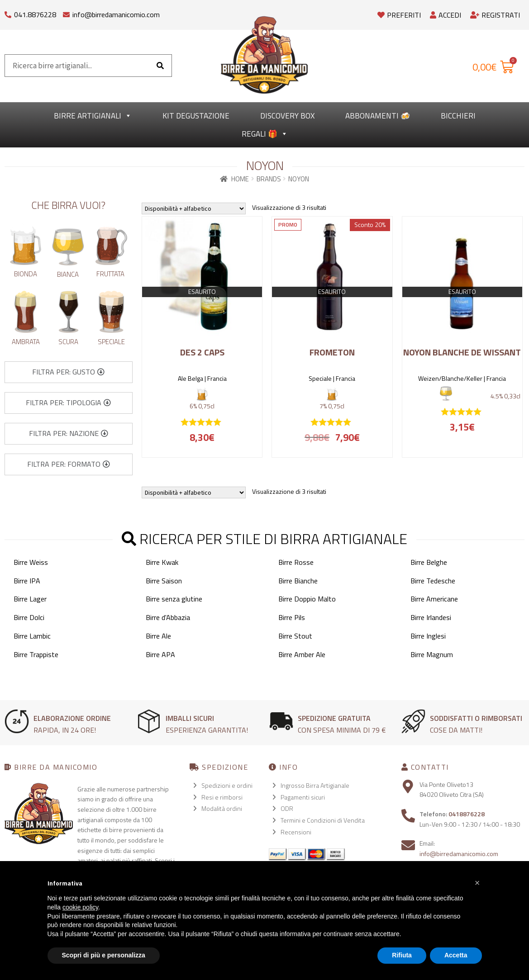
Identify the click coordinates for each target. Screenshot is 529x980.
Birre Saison (164, 581)
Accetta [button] (456, 955)
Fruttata (110, 274)
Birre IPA (27, 581)
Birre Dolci (29, 617)
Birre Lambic (32, 636)
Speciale (111, 342)
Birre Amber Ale (302, 654)
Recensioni (296, 832)
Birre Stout (295, 636)
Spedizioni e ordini (227, 785)
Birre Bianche (298, 581)
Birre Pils (292, 617)
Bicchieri (458, 116)
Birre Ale (158, 636)
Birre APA (160, 654)
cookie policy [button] (80, 907)
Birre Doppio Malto (307, 599)
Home (240, 179)
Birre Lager (30, 599)
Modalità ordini (222, 808)
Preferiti (399, 15)
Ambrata (26, 342)
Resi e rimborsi (222, 797)
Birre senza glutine (174, 599)
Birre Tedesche (433, 581)
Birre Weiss (31, 562)
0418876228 (467, 814)
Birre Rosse (296, 562)
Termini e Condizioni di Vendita (323, 820)
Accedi (446, 15)
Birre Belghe (429, 562)
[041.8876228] (8, 12)
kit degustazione (196, 116)
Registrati (495, 15)
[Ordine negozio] (194, 208)
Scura (68, 342)
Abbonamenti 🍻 (378, 116)
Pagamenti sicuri (303, 797)
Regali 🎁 (265, 134)
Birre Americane (434, 599)
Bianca (68, 274)
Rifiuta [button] (402, 955)
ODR (287, 808)
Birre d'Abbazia (168, 617)
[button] (68, 372)
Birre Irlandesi (431, 617)
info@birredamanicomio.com (116, 14)
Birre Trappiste (36, 654)
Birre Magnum (432, 654)
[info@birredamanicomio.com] (66, 12)
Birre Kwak (162, 562)
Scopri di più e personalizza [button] (104, 955)
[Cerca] (160, 66)
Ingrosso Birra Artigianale (315, 785)
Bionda (26, 274)
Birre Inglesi (428, 636)
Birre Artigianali (93, 116)
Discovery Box (287, 116)
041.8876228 (35, 14)
